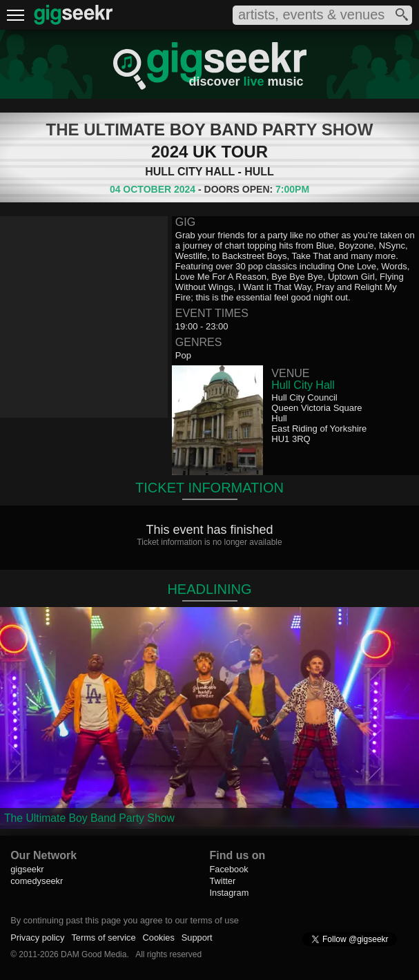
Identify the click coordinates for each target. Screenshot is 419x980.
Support (197, 938)
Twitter (222, 881)
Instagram (229, 893)
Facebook (228, 869)
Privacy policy (37, 938)
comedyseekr (37, 881)
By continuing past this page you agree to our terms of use (125, 920)
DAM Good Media (94, 954)
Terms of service (103, 938)
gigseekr (27, 869)
